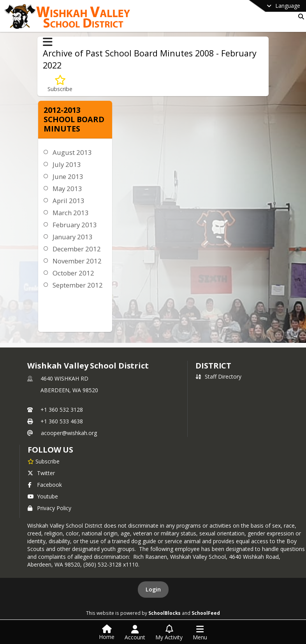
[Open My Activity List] (169, 633)
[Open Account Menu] (135, 633)
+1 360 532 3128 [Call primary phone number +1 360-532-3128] (62, 410)
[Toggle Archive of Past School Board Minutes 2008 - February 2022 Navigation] (48, 42)
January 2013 (73, 237)
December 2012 (77, 249)
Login (153, 589)
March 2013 (71, 213)
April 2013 (69, 201)
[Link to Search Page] (300, 17)
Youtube (43, 496)
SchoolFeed (206, 613)
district (213, 366)
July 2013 (67, 164)
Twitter (41, 473)
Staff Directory (218, 376)
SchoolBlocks (164, 613)
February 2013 (75, 225)
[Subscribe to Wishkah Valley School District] (44, 461)
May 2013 (67, 189)
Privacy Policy (49, 508)
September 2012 (78, 285)
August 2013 (72, 152)
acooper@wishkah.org (69, 433)
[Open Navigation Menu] (200, 633)
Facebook (45, 485)
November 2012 (77, 261)
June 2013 (68, 176)
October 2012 (73, 273)
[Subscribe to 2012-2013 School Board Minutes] (60, 84)
